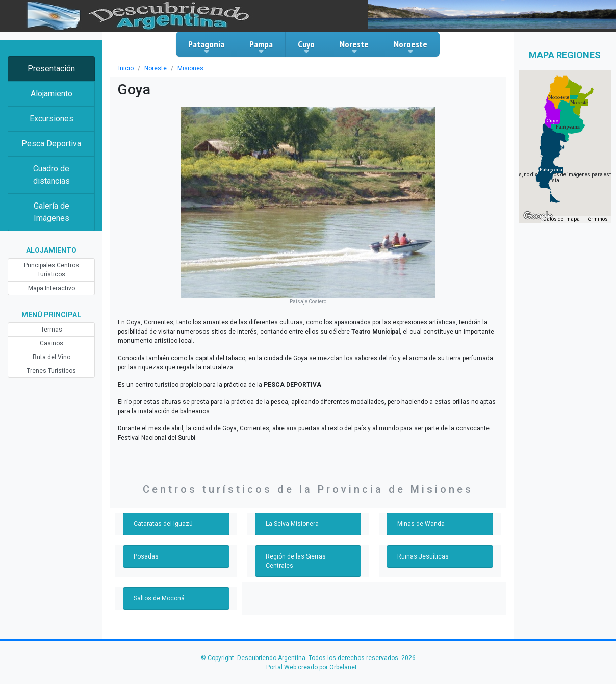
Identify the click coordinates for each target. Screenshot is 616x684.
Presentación (51, 69)
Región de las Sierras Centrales (296, 561)
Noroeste (410, 47)
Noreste (354, 47)
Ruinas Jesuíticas (423, 556)
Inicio (126, 68)
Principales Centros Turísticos (52, 270)
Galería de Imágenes (52, 212)
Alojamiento (52, 94)
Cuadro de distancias (52, 175)
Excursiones (52, 119)
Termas (52, 330)
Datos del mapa (561, 219)
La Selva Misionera (292, 524)
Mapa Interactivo (52, 288)
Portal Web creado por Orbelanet (312, 667)
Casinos (52, 343)
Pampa (261, 47)
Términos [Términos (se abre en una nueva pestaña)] (597, 219)
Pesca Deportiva (51, 144)
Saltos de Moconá (159, 598)
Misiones (190, 68)
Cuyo (306, 47)
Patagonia (206, 47)
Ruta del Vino (52, 357)
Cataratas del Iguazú (163, 524)
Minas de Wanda (421, 524)
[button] (551, 170)
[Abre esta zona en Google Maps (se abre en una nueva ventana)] (538, 216)
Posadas (146, 556)
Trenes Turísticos (51, 371)
